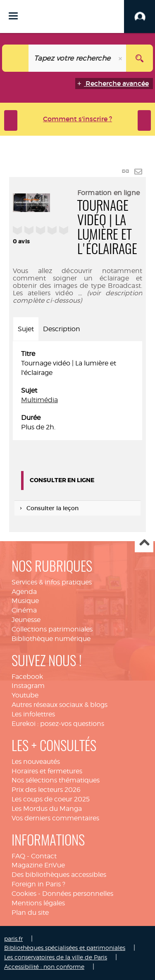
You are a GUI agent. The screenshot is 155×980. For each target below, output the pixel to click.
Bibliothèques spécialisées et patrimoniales (65, 948)
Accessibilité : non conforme (44, 967)
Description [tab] (62, 329)
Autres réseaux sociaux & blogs (60, 705)
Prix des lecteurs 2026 (46, 790)
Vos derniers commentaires (55, 818)
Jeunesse (26, 620)
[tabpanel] (77, 391)
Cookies (24, 894)
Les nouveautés (36, 762)
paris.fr (13, 939)
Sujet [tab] (26, 329)
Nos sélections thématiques (56, 780)
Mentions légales (38, 903)
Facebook (27, 677)
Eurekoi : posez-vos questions (58, 724)
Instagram (28, 686)
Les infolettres (33, 714)
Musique (25, 601)
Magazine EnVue (38, 865)
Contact (44, 856)
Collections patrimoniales (52, 629)
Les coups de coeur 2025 (51, 799)
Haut (144, 543)
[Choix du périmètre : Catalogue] (15, 58)
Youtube (25, 695)
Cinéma (24, 610)
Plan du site (30, 913)
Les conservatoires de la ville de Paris (56, 957)
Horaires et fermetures (47, 771)
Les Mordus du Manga (47, 809)
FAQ (18, 856)
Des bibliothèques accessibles (59, 875)
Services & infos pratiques (52, 582)
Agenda (24, 592)
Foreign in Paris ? (38, 884)
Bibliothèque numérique (51, 639)
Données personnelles (78, 894)
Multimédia (39, 400)
